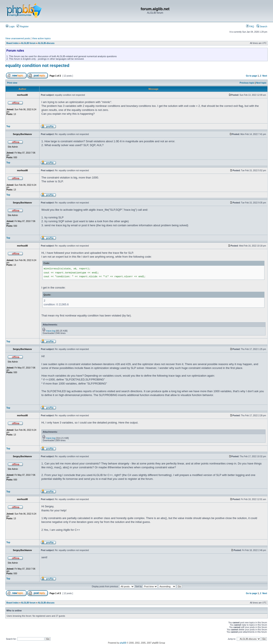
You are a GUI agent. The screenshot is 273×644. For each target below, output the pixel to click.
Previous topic (247, 83)
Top (8, 126)
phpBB (123, 643)
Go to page (251, 76)
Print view (12, 83)
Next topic (261, 83)
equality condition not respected (37, 65)
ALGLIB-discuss (46, 43)
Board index (13, 43)
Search (262, 26)
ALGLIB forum (28, 43)
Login (10, 26)
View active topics (41, 38)
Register (23, 26)
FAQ (250, 26)
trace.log (51, 331)
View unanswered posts (18, 38)
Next (265, 76)
